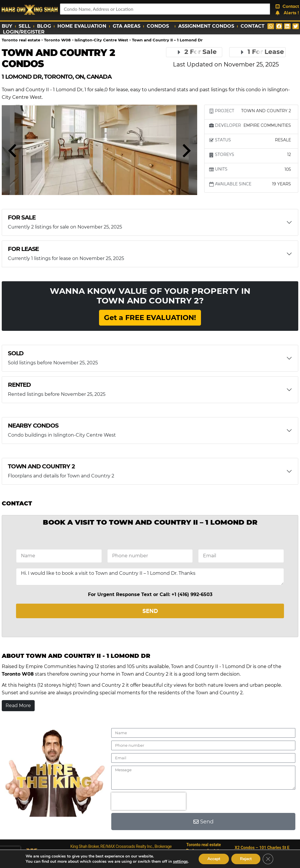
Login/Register (24, 32)
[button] (271, 26)
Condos (159, 26)
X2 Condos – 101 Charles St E (262, 848)
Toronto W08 (18, 674)
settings (180, 862)
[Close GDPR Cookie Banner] (268, 859)
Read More (18, 706)
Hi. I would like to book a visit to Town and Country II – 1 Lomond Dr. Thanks (150, 577)
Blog (44, 26)
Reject (246, 859)
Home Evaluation (82, 26)
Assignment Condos (206, 26)
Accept (214, 859)
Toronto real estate (204, 845)
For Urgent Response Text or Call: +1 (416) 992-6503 (150, 594)
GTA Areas (127, 26)
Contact (253, 26)
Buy (7, 26)
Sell (25, 26)
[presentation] (149, 801)
